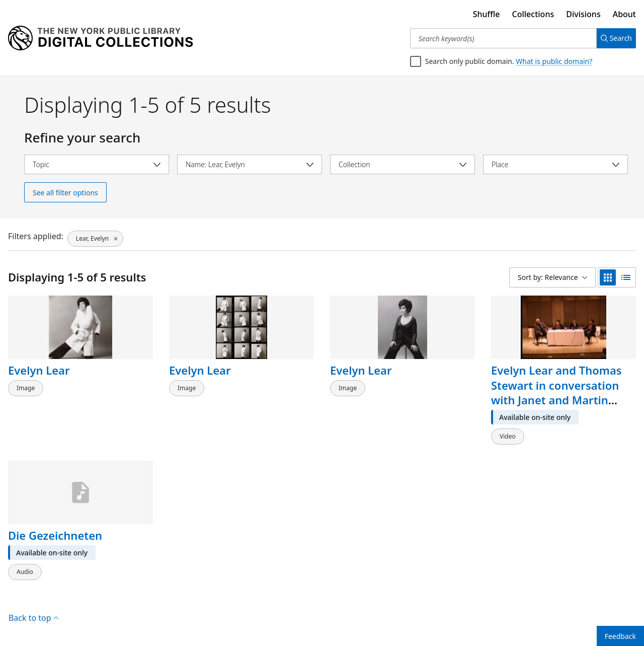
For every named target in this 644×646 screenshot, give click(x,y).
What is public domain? (554, 61)
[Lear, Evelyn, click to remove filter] (95, 236)
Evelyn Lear (39, 370)
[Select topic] (97, 164)
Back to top (33, 608)
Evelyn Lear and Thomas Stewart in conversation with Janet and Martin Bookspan (556, 392)
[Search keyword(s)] (499, 38)
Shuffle (487, 14)
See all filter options (65, 193)
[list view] (626, 277)
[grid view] (608, 277)
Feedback (620, 636)
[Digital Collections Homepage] (100, 38)
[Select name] (250, 164)
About (624, 14)
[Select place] (555, 164)
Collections (533, 14)
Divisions (583, 14)
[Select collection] (403, 164)
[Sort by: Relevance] (552, 277)
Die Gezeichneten (55, 530)
